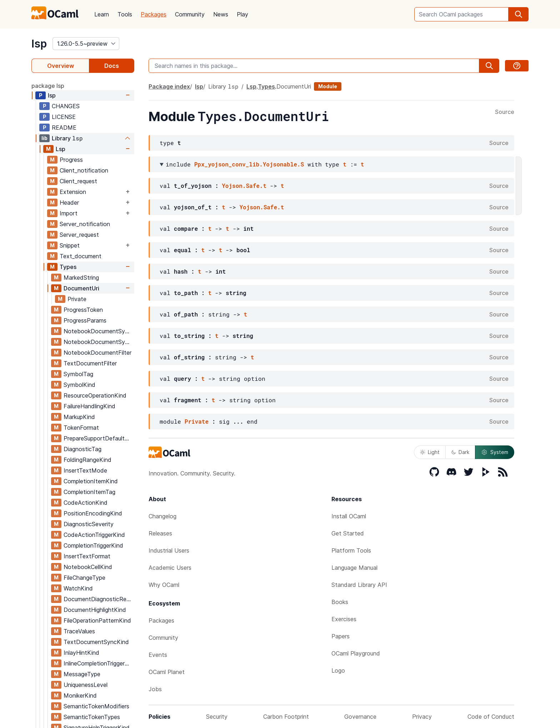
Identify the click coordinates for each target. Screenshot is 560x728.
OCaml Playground (356, 653)
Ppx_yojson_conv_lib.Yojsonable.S (249, 164)
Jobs (155, 689)
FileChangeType (84, 578)
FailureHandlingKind (89, 406)
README (64, 128)
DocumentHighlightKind (95, 610)
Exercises (344, 619)
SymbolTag (78, 374)
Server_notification (85, 224)
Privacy (422, 717)
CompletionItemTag (89, 492)
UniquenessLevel (86, 685)
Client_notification (84, 170)
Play (242, 14)
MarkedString (81, 278)
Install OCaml (349, 516)
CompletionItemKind (91, 481)
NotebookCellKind (88, 567)
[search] (519, 14)
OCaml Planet (167, 672)
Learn (102, 14)
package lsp (48, 86)
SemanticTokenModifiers (96, 706)
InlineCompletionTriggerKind (99, 663)
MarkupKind (79, 417)
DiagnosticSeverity (89, 524)
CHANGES (66, 106)
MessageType (82, 674)
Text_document (81, 256)
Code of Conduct (491, 717)
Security (217, 717)
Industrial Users (169, 550)
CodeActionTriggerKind (94, 535)
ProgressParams (85, 320)
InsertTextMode (85, 470)
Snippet (70, 245)
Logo (338, 670)
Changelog (162, 516)
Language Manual (354, 568)
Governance (360, 717)
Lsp (61, 149)
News (221, 14)
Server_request (79, 235)
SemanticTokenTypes (92, 717)
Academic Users (170, 568)
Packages (154, 14)
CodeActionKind (86, 503)
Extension (73, 192)
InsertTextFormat (87, 556)
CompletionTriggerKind (93, 545)
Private (77, 299)
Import (69, 213)
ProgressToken (83, 310)
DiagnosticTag (82, 449)
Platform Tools (351, 550)
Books (340, 602)
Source (505, 112)
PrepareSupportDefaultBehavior (99, 438)
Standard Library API (359, 585)
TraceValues (79, 631)
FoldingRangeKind (87, 460)
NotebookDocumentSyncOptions (99, 331)
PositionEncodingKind (93, 513)
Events (158, 655)
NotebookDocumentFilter (97, 353)
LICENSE (64, 117)
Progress (71, 160)
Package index (169, 86)
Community (190, 14)
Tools (125, 14)
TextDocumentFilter (90, 363)
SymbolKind (79, 385)
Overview (61, 66)
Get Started (348, 533)
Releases (160, 533)
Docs (112, 66)
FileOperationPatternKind (97, 620)
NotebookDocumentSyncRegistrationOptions (99, 342)
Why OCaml (164, 585)
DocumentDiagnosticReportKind (99, 599)
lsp (39, 44)
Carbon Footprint (286, 717)
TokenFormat (81, 428)
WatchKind (78, 588)
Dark (460, 452)
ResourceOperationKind (95, 395)
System (495, 452)
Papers (341, 636)
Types (68, 267)
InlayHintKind (81, 653)
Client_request (78, 181)
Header (69, 203)
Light (430, 452)
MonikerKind (80, 695)
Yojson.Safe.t (244, 186)
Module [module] (328, 86)
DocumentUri (81, 288)
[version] (86, 44)
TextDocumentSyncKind (96, 642)
